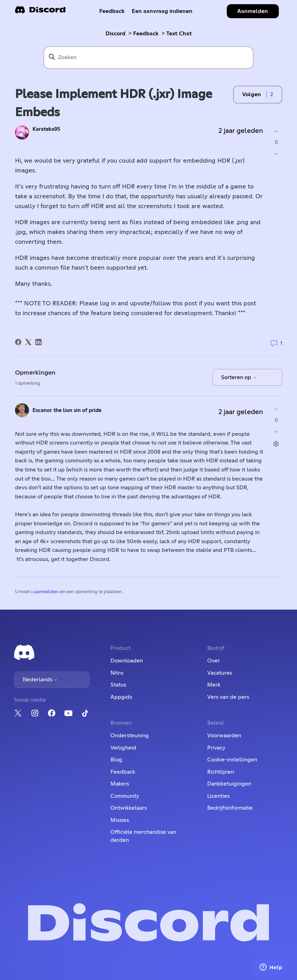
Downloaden (127, 661)
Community (125, 796)
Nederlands (40, 680)
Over (213, 661)
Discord (115, 34)
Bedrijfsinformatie (230, 808)
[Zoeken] (148, 58)
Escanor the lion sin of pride (67, 410)
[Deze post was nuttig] (276, 132)
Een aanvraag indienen (162, 11)
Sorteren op (239, 377)
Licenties (218, 796)
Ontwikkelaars (129, 808)
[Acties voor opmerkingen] (276, 444)
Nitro (117, 673)
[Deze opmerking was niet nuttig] (276, 431)
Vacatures (220, 673)
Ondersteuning (130, 736)
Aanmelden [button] (253, 11)
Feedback (112, 11)
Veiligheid (123, 748)
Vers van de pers (228, 697)
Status (118, 685)
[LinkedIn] (38, 342)
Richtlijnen (221, 772)
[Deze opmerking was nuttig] (276, 409)
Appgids (121, 697)
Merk (214, 685)
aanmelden (46, 592)
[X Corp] (28, 342)
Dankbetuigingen (229, 784)
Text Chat (179, 34)
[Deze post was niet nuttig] (276, 154)
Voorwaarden (224, 736)
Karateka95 (46, 129)
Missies (120, 820)
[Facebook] (18, 342)
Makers (120, 784)
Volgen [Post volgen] (252, 94)
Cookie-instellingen (232, 760)
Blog (116, 760)
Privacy (216, 748)
